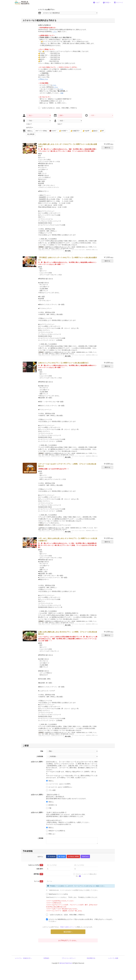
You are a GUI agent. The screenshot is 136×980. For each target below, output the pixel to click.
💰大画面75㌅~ (75, 131)
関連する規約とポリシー (68, 927)
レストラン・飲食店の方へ (23, 958)
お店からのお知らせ (44, 25)
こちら (55, 31)
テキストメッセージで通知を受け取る (85, 876)
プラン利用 (51, 790)
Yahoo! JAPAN (73, 856)
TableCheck (85, 856)
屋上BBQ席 (30, 134)
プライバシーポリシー (69, 958)
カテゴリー (30, 127)
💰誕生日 (94, 131)
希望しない (51, 834)
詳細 (62, 93)
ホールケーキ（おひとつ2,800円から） (59, 787)
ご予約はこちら (43, 79)
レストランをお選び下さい (47, 9)
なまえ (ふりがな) (36, 865)
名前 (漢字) (40, 869)
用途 (42, 751)
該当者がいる (51, 805)
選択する (108, 148)
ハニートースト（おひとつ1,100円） (59, 784)
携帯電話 (38, 874)
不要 (49, 808)
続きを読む (68, 251)
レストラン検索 (113, 958)
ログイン (40, 857)
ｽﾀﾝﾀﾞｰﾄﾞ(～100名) (41, 131)
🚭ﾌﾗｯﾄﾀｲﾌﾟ (52, 131)
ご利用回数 (40, 756)
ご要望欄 (40, 838)
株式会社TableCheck (66, 963)
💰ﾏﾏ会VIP (85, 131)
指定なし (30, 131)
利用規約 (46, 958)
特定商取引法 (91, 958)
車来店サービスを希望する (56, 831)
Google (62, 856)
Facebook (51, 856)
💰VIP (101, 131)
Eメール (39, 881)
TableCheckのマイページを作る (57, 894)
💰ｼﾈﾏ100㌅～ (63, 131)
